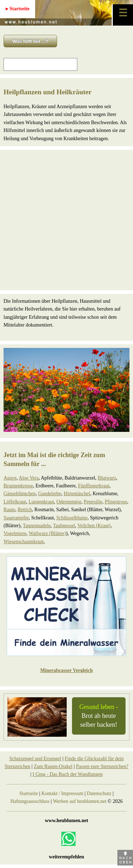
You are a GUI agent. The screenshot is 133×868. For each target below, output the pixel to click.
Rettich (25, 510)
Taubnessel (64, 526)
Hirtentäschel (77, 494)
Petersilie (93, 502)
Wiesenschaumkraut (24, 542)
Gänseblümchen (20, 494)
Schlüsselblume (72, 518)
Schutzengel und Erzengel (35, 759)
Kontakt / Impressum (62, 793)
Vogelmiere (15, 533)
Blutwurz (107, 478)
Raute (9, 510)
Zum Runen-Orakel (53, 766)
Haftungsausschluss (30, 801)
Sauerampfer (16, 518)
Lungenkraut (41, 502)
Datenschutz (99, 793)
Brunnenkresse (18, 486)
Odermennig (69, 502)
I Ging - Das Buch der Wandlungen (68, 774)
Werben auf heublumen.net (80, 801)
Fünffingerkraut (94, 486)
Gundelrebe (49, 494)
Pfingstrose (116, 502)
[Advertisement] (66, 220)
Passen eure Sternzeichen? (102, 766)
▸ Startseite (18, 9)
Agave (10, 478)
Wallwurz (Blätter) (47, 533)
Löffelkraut (15, 502)
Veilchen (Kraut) (94, 526)
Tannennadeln (37, 526)
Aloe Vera (29, 478)
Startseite (29, 793)
